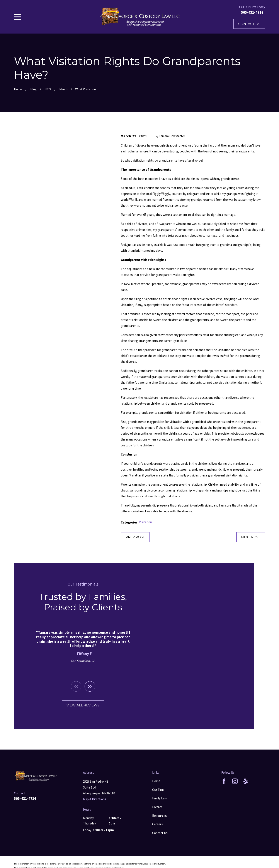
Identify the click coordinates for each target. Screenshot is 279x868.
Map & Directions (95, 799)
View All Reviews (77, 705)
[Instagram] (235, 781)
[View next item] (84, 686)
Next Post (251, 537)
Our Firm (158, 790)
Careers (157, 824)
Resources (159, 816)
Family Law (159, 798)
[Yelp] (246, 781)
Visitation (145, 522)
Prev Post (135, 537)
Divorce (157, 807)
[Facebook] (224, 781)
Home (156, 781)
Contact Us (249, 24)
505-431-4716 (252, 12)
